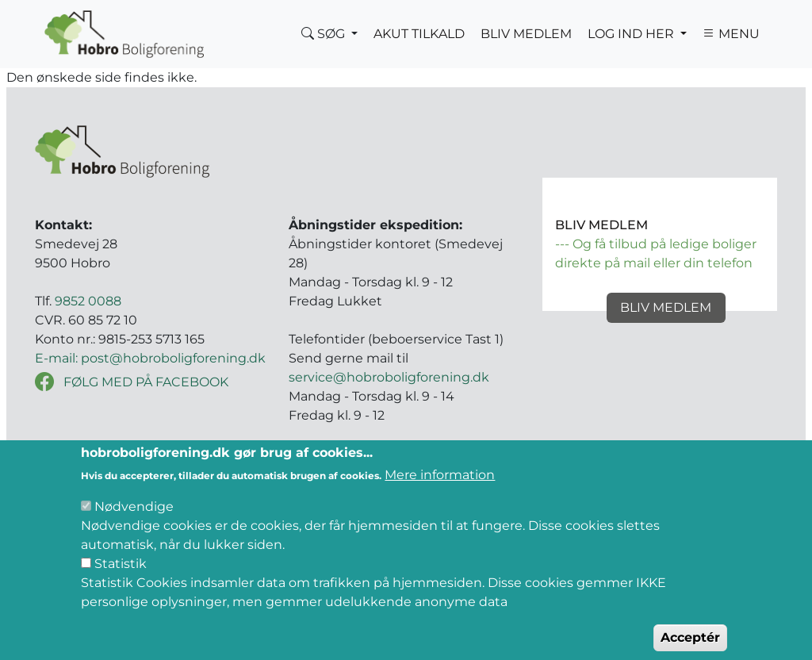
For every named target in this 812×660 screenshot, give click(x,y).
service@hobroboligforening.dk (389, 377)
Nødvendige (134, 522)
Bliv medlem (666, 307)
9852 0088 (88, 301)
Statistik (121, 579)
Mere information (440, 490)
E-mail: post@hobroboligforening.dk (150, 358)
